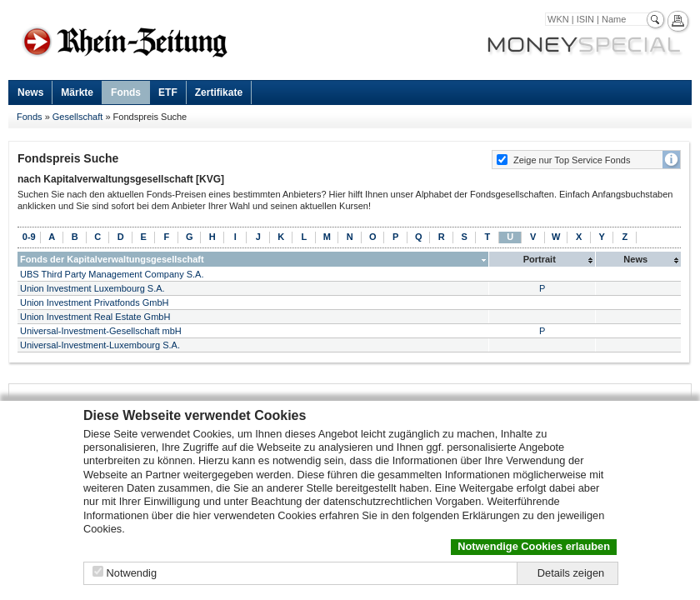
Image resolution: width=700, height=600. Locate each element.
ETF (168, 92)
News (30, 92)
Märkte (77, 92)
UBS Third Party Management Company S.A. (112, 274)
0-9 (29, 237)
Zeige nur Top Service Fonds (572, 160)
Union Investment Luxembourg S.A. (92, 288)
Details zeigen (571, 573)
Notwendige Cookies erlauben (534, 546)
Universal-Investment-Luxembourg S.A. (100, 345)
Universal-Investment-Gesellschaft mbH (101, 331)
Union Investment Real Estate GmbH (95, 317)
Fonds (126, 92)
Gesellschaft (78, 117)
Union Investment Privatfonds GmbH (95, 302)
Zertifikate (219, 92)
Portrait (540, 259)
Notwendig (132, 573)
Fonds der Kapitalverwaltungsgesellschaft (112, 259)
